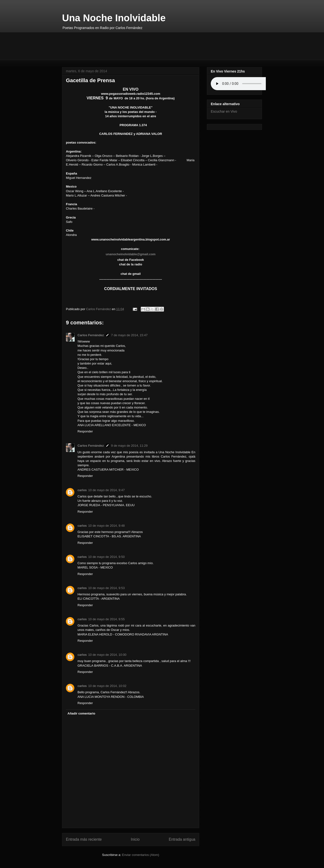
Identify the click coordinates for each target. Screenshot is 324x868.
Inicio (135, 839)
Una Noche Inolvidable (114, 18)
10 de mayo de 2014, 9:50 (106, 557)
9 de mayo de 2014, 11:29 (129, 446)
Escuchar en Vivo (224, 111)
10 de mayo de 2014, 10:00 (107, 655)
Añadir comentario (81, 713)
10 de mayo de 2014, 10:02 (107, 686)
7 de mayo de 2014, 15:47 (129, 335)
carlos (82, 490)
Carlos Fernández (91, 335)
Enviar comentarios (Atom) (141, 855)
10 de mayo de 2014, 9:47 (106, 490)
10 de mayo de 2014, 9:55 (106, 619)
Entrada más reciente (84, 839)
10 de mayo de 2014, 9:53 (106, 588)
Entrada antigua (182, 839)
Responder (85, 431)
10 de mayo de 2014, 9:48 (106, 526)
